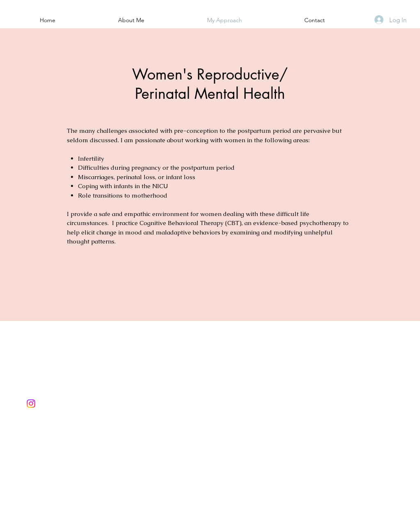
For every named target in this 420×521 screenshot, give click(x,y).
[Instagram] (31, 404)
